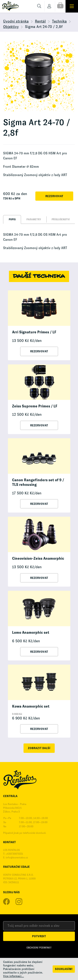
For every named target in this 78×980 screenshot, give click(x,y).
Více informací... (14, 976)
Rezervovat (54, 196)
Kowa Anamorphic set (31, 706)
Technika (59, 21)
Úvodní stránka (16, 21)
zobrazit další (39, 748)
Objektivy (11, 27)
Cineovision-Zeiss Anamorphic (38, 558)
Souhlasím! (64, 969)
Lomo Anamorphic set (31, 632)
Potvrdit (39, 936)
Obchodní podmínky (39, 948)
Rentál (40, 21)
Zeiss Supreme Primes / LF (35, 406)
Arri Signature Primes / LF (34, 332)
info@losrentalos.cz (17, 858)
